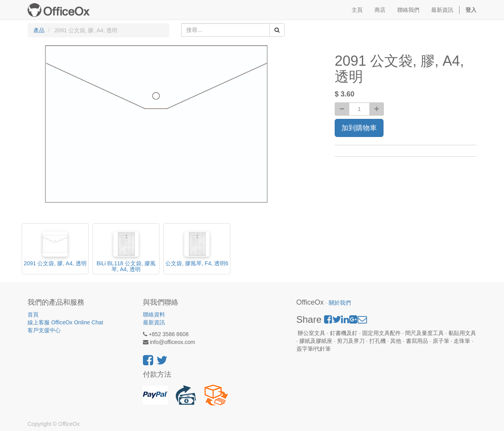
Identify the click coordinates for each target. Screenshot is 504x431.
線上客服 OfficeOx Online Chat (65, 322)
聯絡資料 (154, 314)
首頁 (33, 314)
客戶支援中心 (44, 330)
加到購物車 (359, 128)
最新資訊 (154, 322)
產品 (39, 30)
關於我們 (340, 303)
